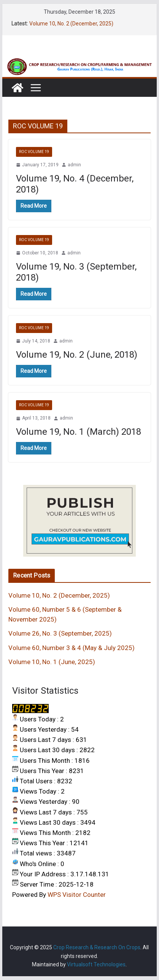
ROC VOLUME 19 (34, 152)
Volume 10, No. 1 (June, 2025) (52, 662)
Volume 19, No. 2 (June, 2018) (77, 355)
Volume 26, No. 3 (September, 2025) (60, 633)
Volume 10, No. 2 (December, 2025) (71, 24)
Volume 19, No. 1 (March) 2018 (79, 432)
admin (74, 165)
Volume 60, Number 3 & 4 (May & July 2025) (72, 648)
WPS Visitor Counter (77, 895)
